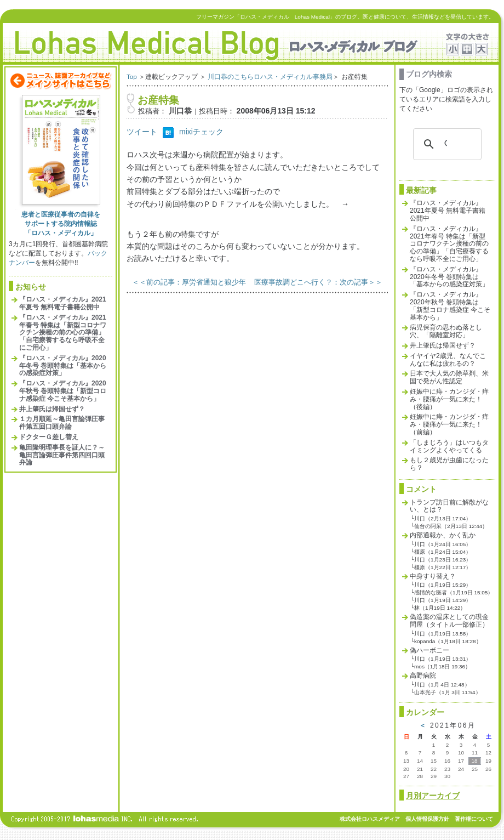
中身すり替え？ (433, 576)
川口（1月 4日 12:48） (442, 685)
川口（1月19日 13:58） (443, 634)
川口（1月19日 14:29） (443, 600)
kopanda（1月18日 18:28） (448, 641)
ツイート (142, 132)
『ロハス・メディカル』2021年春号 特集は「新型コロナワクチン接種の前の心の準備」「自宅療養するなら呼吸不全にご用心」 (63, 333)
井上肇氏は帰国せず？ (52, 409)
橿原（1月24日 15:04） (443, 552)
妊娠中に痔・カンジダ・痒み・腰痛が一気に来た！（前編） (449, 424)
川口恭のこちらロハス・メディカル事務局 (270, 76)
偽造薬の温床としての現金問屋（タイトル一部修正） (449, 621)
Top (132, 76)
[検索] (446, 144)
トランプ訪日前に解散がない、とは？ (449, 506)
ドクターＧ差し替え (49, 437)
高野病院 (423, 676)
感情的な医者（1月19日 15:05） (454, 592)
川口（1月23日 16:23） (443, 560)
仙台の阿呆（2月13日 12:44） (451, 526)
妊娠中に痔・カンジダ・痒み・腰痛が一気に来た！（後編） (449, 399)
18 (474, 761)
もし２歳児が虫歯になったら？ (449, 464)
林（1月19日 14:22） (440, 608)
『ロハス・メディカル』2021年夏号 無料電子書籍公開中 (63, 303)
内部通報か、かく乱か (443, 535)
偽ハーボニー (429, 650)
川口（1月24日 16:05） (443, 544)
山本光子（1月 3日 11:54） (448, 692)
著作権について (474, 819)
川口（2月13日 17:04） (443, 518)
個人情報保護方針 (427, 819)
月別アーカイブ (433, 796)
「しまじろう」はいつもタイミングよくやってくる (449, 446)
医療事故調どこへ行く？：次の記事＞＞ (318, 282)
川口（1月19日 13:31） (443, 659)
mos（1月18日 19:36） (442, 666)
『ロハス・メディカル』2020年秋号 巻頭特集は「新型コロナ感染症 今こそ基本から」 (63, 391)
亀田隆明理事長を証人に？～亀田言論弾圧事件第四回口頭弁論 (62, 455)
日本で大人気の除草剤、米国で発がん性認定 (449, 377)
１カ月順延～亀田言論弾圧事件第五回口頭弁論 (62, 423)
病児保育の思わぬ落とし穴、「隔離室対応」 (446, 331)
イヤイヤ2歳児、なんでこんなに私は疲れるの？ (448, 360)
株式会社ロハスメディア (370, 819)
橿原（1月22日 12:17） (443, 567)
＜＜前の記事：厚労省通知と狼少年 (189, 282)
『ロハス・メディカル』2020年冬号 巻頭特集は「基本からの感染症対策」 (63, 366)
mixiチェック (201, 132)
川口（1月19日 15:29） (443, 585)
